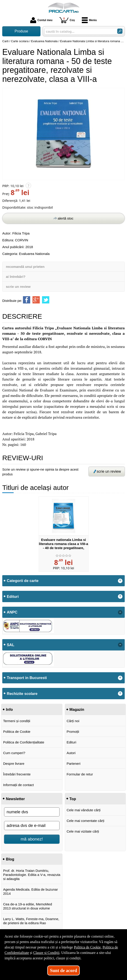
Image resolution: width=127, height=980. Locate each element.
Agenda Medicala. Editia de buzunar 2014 (31, 891)
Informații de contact (19, 785)
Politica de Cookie (17, 732)
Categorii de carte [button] (23, 581)
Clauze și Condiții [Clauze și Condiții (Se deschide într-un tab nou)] (46, 953)
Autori (71, 753)
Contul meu (41, 20)
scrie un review (18, 287)
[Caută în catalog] (120, 31)
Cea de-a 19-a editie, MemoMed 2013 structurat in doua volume (28, 906)
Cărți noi (73, 721)
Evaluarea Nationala (34, 254)
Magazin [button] (77, 709)
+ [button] (120, 581)
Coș (67, 20)
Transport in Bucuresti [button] (27, 678)
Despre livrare (14, 764)
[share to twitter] (46, 300)
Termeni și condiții (17, 721)
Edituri (71, 742)
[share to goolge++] (36, 300)
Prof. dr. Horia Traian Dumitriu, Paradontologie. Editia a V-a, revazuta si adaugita (32, 875)
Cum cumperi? (14, 753)
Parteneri (73, 764)
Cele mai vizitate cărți (83, 831)
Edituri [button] (13, 596)
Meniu (89, 20)
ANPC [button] (12, 612)
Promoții (73, 732)
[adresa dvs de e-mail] (32, 826)
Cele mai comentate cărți (85, 821)
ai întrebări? (16, 277)
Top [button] (73, 799)
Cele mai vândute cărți (83, 810)
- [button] (120, 612)
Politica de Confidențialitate (24, 742)
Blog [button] (10, 859)
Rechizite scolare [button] (22, 694)
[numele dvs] (32, 812)
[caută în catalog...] (79, 31)
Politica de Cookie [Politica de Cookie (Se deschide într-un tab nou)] (87, 947)
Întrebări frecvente (17, 774)
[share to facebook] (27, 300)
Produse (21, 31)
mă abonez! (32, 839)
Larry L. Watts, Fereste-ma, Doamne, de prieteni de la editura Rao (31, 921)
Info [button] (9, 709)
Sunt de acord (63, 970)
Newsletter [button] (15, 799)
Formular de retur (80, 774)
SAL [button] (11, 645)
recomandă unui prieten (25, 267)
